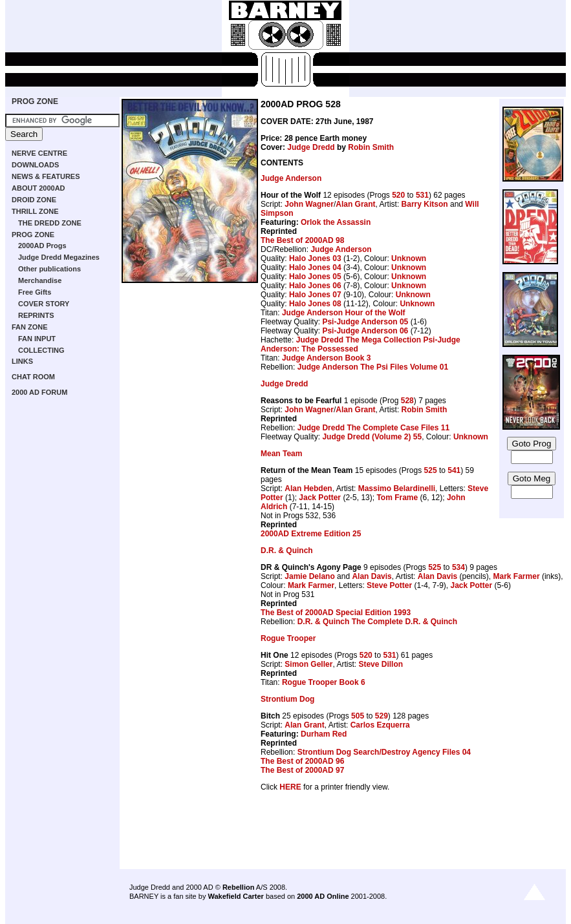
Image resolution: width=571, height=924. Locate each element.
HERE (290, 787)
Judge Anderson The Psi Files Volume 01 (373, 367)
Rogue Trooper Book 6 (324, 682)
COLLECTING (41, 350)
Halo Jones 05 (315, 277)
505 (358, 716)
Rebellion (239, 887)
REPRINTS (36, 315)
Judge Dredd (311, 147)
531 (422, 195)
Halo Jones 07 (315, 295)
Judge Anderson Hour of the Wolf (344, 313)
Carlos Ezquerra (380, 725)
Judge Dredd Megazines (59, 257)
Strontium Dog (287, 699)
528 (407, 401)
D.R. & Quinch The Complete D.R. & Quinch (377, 622)
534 (458, 567)
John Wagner (309, 204)
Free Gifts (35, 292)
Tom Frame (397, 498)
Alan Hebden (308, 488)
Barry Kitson (425, 204)
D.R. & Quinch (287, 551)
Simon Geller (308, 664)
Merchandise (40, 280)
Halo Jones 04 (315, 268)
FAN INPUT (37, 339)
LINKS (22, 361)
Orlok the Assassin (336, 222)
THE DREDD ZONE (50, 223)
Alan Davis (372, 576)
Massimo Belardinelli (397, 488)
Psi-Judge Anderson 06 (365, 331)
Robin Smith (371, 147)
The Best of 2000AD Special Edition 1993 (336, 613)
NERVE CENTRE (39, 153)
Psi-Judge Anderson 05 (365, 322)
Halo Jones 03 (315, 258)
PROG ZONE (35, 101)
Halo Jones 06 (315, 286)
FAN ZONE (30, 327)
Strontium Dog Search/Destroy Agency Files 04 (384, 752)
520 (398, 195)
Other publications (49, 269)
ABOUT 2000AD (38, 188)
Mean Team (281, 454)
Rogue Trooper (288, 638)
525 (431, 470)
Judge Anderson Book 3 (327, 358)
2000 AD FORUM (39, 392)
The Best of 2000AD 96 (302, 761)
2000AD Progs (42, 246)
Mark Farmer (517, 576)
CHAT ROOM (33, 377)
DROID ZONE (34, 200)
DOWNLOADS (35, 165)
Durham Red (324, 734)
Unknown (409, 258)
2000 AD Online (323, 896)
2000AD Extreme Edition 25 (311, 534)
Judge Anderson (291, 178)
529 (382, 716)
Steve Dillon (381, 664)
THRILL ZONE (35, 211)
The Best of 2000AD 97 (302, 770)
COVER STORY (44, 304)
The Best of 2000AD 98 (302, 240)
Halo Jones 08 (315, 304)
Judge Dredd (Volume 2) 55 (372, 437)
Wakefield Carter (235, 896)
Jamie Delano (309, 576)
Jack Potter (320, 498)
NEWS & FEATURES (46, 176)
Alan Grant (355, 204)
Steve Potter (389, 585)
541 (454, 470)
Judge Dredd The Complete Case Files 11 (373, 428)
